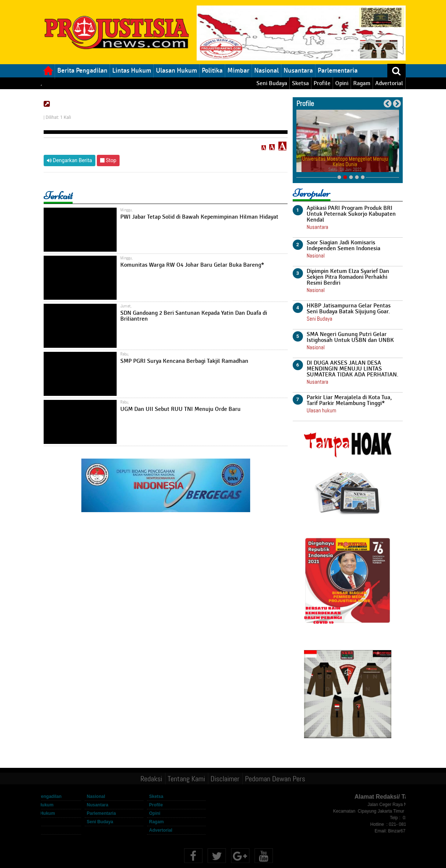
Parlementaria (338, 70)
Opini (342, 83)
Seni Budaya (272, 83)
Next (397, 104)
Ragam (362, 83)
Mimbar (238, 70)
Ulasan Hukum (176, 70)
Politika (212, 70)
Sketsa (300, 83)
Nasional (266, 70)
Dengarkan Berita (70, 160)
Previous (387, 104)
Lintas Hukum (132, 70)
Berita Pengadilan (82, 70)
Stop (108, 160)
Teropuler (311, 193)
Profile (322, 83)
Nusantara (298, 70)
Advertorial (389, 83)
